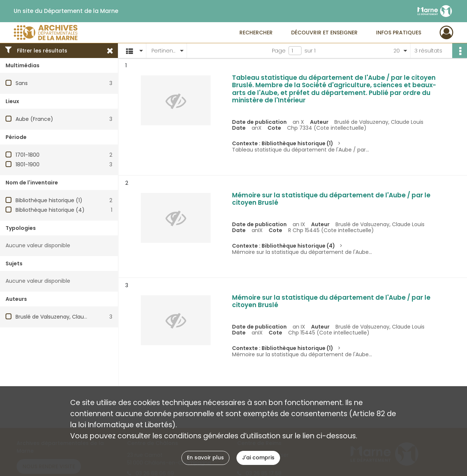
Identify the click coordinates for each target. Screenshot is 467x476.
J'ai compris (258, 458)
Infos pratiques (399, 33)
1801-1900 (28, 164)
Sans (22, 83)
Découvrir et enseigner (324, 33)
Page (279, 51)
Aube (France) (34, 119)
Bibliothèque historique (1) (49, 200)
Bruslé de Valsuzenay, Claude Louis (60, 317)
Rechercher (256, 33)
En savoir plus (205, 458)
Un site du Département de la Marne (66, 11)
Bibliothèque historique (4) (50, 210)
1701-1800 (28, 155)
